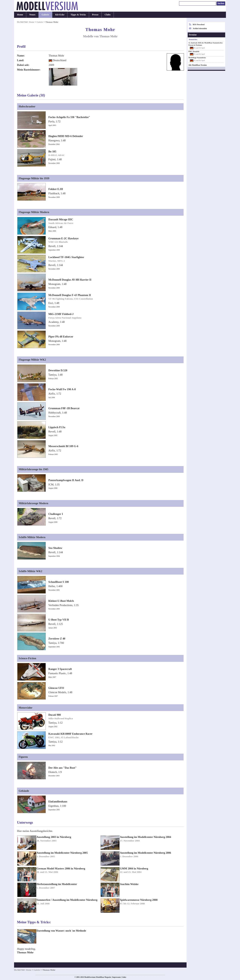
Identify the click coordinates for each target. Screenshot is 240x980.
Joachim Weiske (129, 884)
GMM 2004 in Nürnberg (134, 869)
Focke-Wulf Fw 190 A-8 (62, 389)
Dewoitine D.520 (58, 370)
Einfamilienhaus (58, 801)
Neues (32, 15)
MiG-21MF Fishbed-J (61, 314)
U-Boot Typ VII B (59, 620)
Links (124, 977)
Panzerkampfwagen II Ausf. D (66, 480)
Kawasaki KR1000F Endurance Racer (70, 734)
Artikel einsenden (200, 28)
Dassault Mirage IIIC (61, 219)
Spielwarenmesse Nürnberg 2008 (139, 900)
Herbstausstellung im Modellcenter (57, 884)
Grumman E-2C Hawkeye (63, 238)
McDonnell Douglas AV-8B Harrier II (70, 280)
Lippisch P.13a (57, 427)
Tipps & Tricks (78, 15)
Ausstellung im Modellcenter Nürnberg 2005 (62, 853)
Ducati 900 (55, 715)
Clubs (108, 15)
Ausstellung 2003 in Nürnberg (54, 837)
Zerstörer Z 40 (57, 639)
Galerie (45, 15)
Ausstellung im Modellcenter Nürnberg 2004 (145, 837)
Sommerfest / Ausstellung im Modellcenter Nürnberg (67, 900)
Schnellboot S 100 (59, 582)
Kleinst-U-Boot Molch (61, 601)
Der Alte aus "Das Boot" (63, 768)
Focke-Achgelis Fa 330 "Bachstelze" (69, 117)
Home (20, 15)
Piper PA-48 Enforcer (61, 337)
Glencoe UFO (56, 688)
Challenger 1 (56, 514)
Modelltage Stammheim (197, 58)
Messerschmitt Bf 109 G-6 (63, 446)
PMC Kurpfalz (194, 51)
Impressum (116, 977)
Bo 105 (52, 151)
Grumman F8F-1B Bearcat (64, 408)
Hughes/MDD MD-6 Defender (66, 136)
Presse (95, 15)
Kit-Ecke (60, 15)
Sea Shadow (55, 548)
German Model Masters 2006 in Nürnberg (61, 869)
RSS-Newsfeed (199, 24)
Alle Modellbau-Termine (198, 65)
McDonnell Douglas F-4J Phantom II (70, 295)
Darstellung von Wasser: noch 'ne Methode (61, 931)
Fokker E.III (56, 189)
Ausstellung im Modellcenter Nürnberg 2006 (145, 853)
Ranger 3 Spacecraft (60, 669)
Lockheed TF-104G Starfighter (66, 257)
